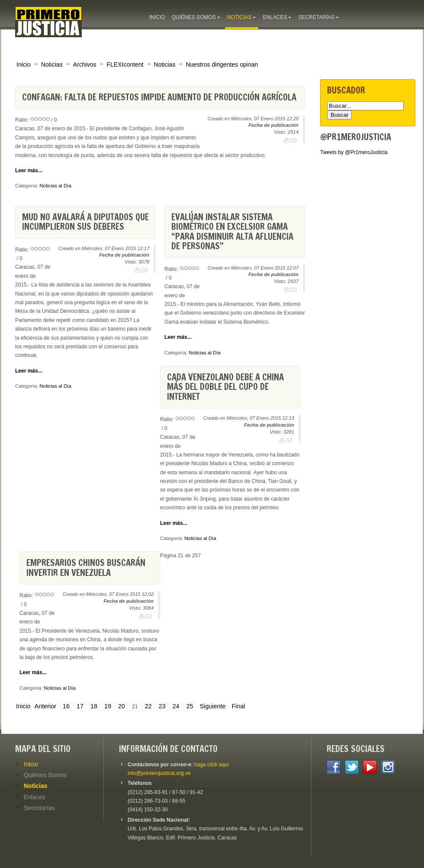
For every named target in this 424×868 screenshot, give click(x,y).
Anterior (45, 706)
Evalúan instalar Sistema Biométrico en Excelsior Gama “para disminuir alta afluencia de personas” (232, 231)
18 (94, 706)
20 (122, 706)
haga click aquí (212, 765)
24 (176, 706)
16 (66, 706)
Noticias (52, 64)
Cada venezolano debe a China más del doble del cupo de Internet (225, 387)
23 (162, 706)
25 (190, 706)
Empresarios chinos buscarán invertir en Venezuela (86, 567)
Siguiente (213, 706)
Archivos (85, 64)
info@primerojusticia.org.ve (159, 773)
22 (148, 706)
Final (239, 706)
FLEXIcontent (125, 64)
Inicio (24, 64)
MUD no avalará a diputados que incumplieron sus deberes (85, 222)
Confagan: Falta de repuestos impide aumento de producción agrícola (159, 97)
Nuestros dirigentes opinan (222, 64)
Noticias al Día (55, 186)
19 (108, 706)
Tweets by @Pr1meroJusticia (354, 152)
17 (80, 706)
